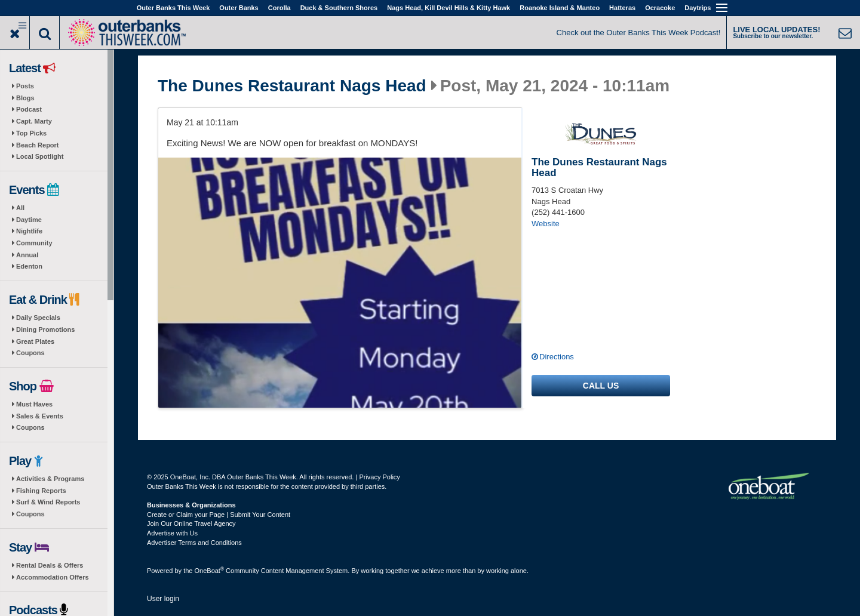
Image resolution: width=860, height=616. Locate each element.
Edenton (29, 266)
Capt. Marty (34, 121)
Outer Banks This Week (173, 8)
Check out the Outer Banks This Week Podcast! (639, 33)
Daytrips (698, 8)
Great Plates (35, 341)
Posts (25, 86)
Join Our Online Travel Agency (191, 523)
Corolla (279, 8)
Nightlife (29, 231)
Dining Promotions (45, 329)
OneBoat (210, 571)
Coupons (30, 353)
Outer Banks (239, 8)
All (20, 208)
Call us (601, 386)
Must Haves (34, 404)
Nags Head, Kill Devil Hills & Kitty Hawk (449, 8)
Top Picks (31, 133)
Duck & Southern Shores (339, 8)
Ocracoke (660, 8)
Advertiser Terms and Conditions (194, 543)
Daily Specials (38, 318)
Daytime (29, 220)
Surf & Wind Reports (48, 502)
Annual (27, 255)
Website (546, 224)
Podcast (29, 109)
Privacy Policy (379, 477)
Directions (557, 357)
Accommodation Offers (53, 577)
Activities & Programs (50, 479)
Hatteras (622, 8)
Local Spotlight (40, 156)
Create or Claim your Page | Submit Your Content (219, 515)
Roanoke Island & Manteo (560, 8)
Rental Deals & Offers (50, 565)
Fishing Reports (41, 491)
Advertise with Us (172, 533)
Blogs (25, 98)
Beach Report (38, 145)
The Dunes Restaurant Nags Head (292, 86)
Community (34, 243)
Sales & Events (40, 416)
